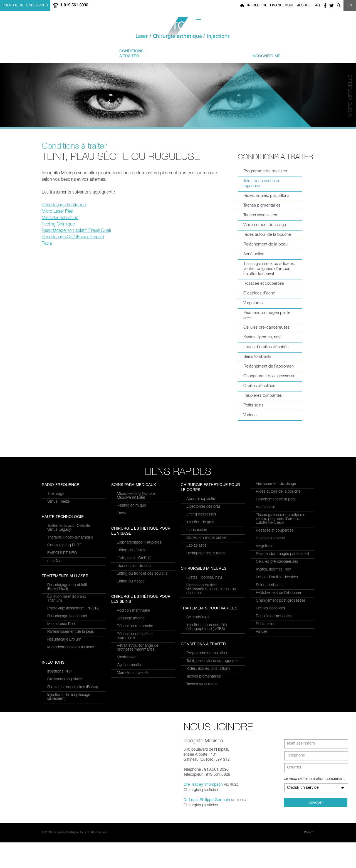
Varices (250, 415)
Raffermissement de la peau (71, 541)
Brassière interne (131, 670)
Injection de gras (200, 522)
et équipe (213, 54)
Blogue (304, 6)
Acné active (254, 254)
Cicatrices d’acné (259, 293)
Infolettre (257, 6)
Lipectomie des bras (203, 507)
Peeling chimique (131, 557)
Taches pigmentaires (262, 206)
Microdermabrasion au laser (71, 556)
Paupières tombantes (263, 396)
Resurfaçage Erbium (64, 549)
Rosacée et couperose (264, 284)
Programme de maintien (265, 171)
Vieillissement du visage (265, 225)
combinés (173, 54)
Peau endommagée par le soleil (267, 315)
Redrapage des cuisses (206, 554)
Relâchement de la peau (265, 245)
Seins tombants (257, 357)
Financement (282, 6)
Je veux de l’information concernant (314, 805)
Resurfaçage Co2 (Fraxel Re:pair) (73, 237)
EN (350, 6)
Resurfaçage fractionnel (64, 205)
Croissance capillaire (134, 502)
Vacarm (309, 858)
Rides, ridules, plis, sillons (266, 196)
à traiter (131, 54)
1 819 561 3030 (74, 5)
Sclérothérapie (198, 617)
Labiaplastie (196, 546)
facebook (325, 5)
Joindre (300, 54)
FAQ (317, 6)
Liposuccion (197, 530)
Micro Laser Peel (57, 212)
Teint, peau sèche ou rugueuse (262, 184)
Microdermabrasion (60, 218)
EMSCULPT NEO (62, 640)
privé (260, 54)
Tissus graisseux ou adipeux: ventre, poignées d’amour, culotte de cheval (269, 269)
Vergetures (253, 303)
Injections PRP (129, 494)
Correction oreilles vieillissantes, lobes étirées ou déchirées (211, 589)
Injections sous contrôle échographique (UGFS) (207, 627)
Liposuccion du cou (134, 617)
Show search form (338, 5)
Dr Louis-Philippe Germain (207, 826)
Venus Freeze (58, 588)
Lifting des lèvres (131, 602)
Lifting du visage (131, 633)
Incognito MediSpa (178, 28)
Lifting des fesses (201, 515)
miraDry (54, 648)
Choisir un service (303, 814)
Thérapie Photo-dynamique (70, 624)
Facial (47, 244)
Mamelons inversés (133, 725)
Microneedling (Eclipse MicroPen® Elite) (136, 547)
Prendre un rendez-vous (25, 6)
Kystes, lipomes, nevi (262, 337)
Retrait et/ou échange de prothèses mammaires (138, 699)
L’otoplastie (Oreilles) (134, 610)
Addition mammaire (133, 662)
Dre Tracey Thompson (203, 810)
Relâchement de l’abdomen (269, 367)
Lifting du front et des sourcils (142, 625)
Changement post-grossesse (269, 376)
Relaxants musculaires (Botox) (142, 510)
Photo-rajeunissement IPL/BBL (74, 517)
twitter (332, 5)
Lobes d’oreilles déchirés (266, 347)
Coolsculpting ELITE (65, 632)
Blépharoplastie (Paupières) (139, 594)
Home (242, 5)
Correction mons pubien (207, 538)
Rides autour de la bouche (267, 235)
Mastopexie (127, 709)
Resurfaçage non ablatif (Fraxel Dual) (76, 231)
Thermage (56, 581)
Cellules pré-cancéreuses (266, 328)
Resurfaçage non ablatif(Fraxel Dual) (67, 496)
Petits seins (253, 406)
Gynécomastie (129, 717)
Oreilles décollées (259, 386)
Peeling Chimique (58, 225)
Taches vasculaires (260, 215)
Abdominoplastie (201, 499)
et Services (90, 54)
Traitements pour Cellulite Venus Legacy (69, 614)
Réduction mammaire (135, 678)
